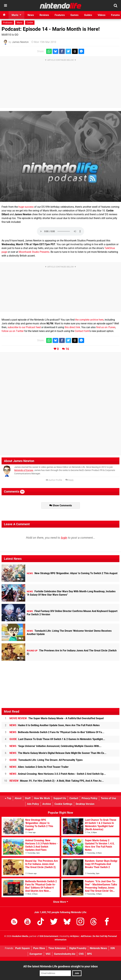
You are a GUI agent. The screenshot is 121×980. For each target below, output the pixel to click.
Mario (20, 23)
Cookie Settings (63, 804)
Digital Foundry (78, 948)
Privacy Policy (89, 798)
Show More (61, 902)
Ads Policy (33, 804)
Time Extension (57, 948)
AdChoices (86, 936)
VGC (48, 954)
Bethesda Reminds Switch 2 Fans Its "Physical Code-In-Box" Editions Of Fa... (57, 732)
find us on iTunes (106, 327)
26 (20, 579)
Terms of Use (108, 798)
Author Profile (54, 480)
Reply (69, 480)
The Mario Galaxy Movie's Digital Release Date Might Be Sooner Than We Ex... (58, 753)
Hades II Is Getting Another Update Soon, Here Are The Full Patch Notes (55, 725)
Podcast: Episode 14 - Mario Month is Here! (51, 29)
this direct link (72, 327)
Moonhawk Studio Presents (34, 252)
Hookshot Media (20, 936)
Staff (28, 798)
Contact (74, 798)
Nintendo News (98, 948)
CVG (81, 954)
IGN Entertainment (49, 936)
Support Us (60, 798)
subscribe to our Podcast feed (24, 327)
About (18, 798)
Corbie (30, 23)
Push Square (23, 948)
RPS (89, 954)
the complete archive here (89, 320)
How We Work (42, 798)
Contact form (82, 331)
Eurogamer (36, 954)
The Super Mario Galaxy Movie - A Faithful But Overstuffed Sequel (57, 718)
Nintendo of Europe (24, 470)
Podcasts (8, 23)
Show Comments (61, 505)
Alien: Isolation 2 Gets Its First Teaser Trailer (39, 767)
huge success (26, 207)
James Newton (20, 42)
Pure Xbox (39, 948)
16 (67, 349)
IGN (113, 948)
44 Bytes (74, 936)
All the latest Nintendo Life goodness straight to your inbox (60, 966)
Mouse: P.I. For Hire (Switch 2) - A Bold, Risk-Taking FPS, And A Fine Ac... (57, 781)
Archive (47, 804)
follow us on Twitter (13, 331)
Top (8, 798)
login (64, 538)
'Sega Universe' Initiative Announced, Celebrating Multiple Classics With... (55, 746)
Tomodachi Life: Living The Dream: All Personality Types (46, 760)
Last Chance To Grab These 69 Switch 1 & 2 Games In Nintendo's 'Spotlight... (57, 739)
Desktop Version (85, 804)
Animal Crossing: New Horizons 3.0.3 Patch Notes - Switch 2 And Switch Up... (58, 774)
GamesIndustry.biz (65, 954)
